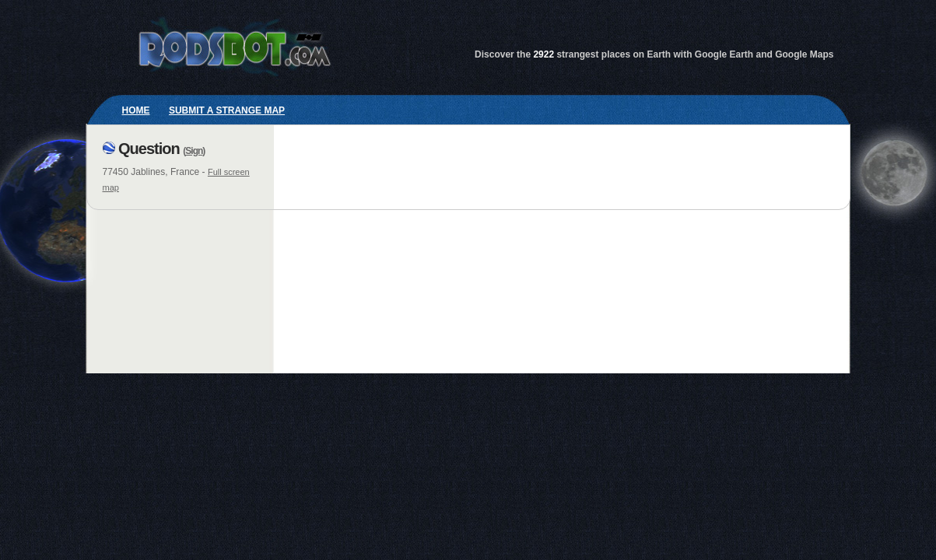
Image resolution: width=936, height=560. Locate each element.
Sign (194, 151)
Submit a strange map (227, 110)
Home (136, 110)
